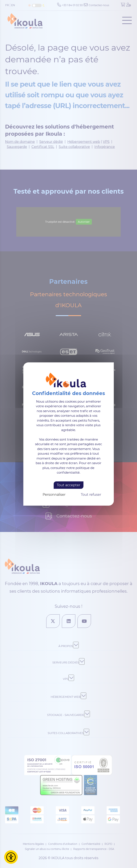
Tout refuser (91, 495)
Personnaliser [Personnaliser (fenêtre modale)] (54, 495)
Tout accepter (68, 485)
